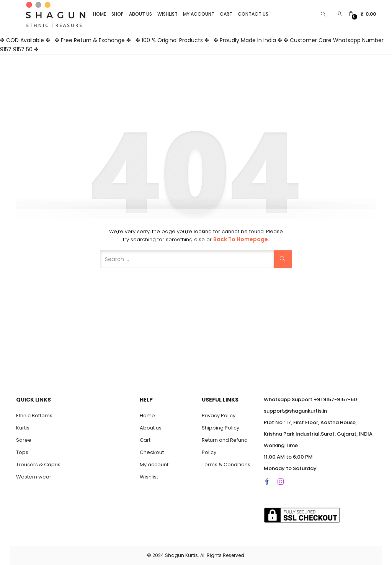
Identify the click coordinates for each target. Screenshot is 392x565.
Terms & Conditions (226, 465)
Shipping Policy (220, 428)
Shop (118, 14)
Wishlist (167, 14)
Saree (24, 440)
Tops (22, 452)
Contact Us (253, 14)
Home (100, 14)
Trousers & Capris (38, 465)
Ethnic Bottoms (34, 416)
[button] (362, 14)
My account (199, 14)
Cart (226, 14)
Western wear (34, 477)
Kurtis (23, 428)
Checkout (152, 452)
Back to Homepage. (241, 239)
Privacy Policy (219, 416)
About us (140, 14)
